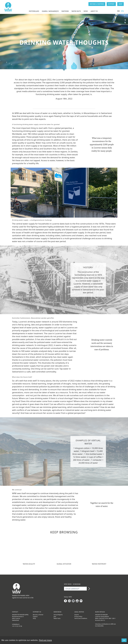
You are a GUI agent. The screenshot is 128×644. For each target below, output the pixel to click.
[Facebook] (66, 601)
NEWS (86, 11)
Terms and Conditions (81, 618)
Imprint (77, 615)
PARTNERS (65, 11)
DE (118, 11)
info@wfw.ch (16, 624)
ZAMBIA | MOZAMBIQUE (50, 11)
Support (35, 617)
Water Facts (57, 618)
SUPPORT (111, 4)
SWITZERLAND (34, 11)
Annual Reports (58, 615)
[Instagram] (70, 601)
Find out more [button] (45, 640)
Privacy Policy (78, 617)
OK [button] (124, 640)
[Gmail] (82, 601)
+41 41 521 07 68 (17, 626)
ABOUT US (94, 11)
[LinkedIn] (74, 601)
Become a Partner (38, 615)
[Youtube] (78, 601)
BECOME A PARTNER (97, 4)
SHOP (120, 4)
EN (122, 11)
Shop (34, 618)
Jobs (55, 617)
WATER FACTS (76, 11)
